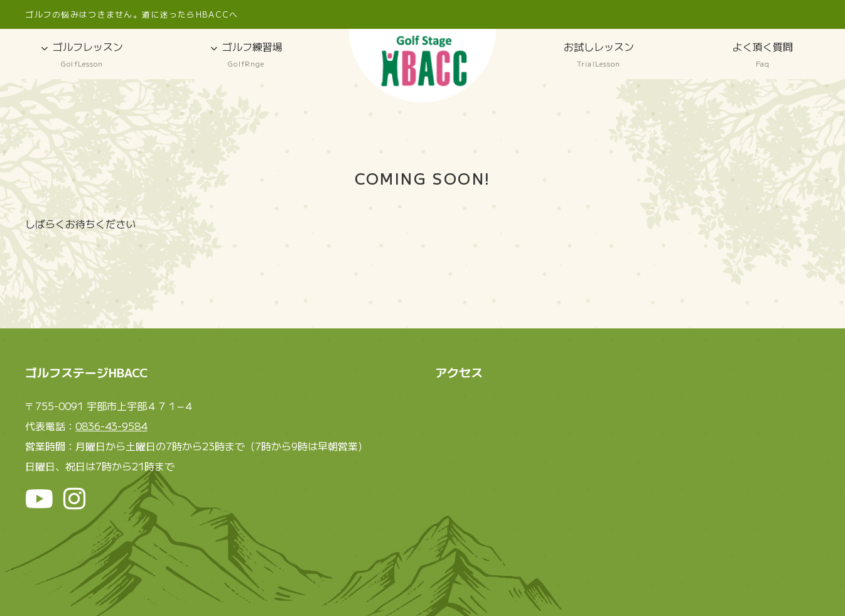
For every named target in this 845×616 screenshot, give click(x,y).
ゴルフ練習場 (247, 55)
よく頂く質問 (763, 55)
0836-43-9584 (111, 426)
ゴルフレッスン (82, 55)
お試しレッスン (599, 55)
